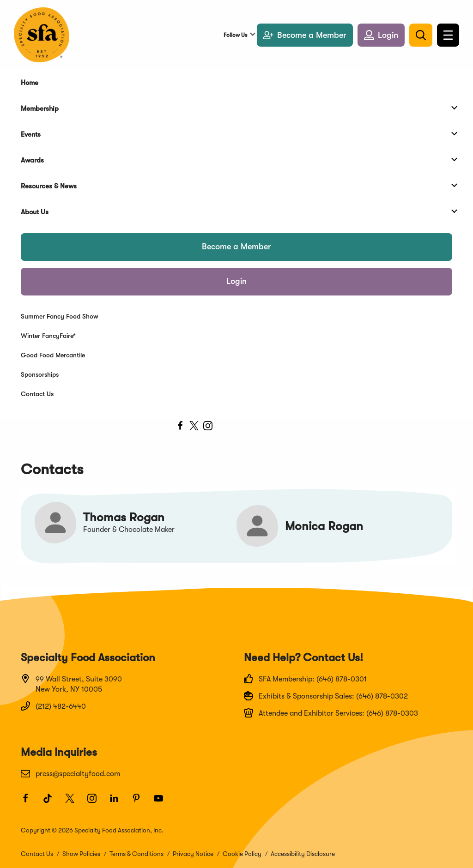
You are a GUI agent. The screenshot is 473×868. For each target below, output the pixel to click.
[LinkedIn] (118, 802)
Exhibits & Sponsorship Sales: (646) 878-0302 (326, 696)
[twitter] (194, 427)
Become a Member (236, 247)
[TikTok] (52, 802)
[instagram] (208, 427)
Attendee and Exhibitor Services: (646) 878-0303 (331, 713)
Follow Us (235, 35)
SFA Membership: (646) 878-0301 (305, 679)
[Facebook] (30, 802)
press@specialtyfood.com (70, 773)
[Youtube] (163, 802)
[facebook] (180, 427)
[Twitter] (74, 802)
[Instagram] (96, 802)
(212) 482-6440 (53, 706)
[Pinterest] (140, 802)
